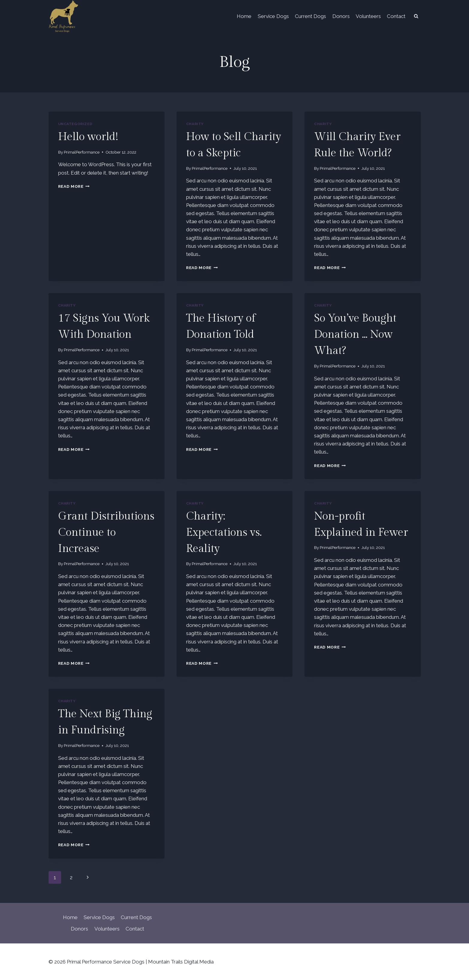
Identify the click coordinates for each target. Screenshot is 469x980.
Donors (341, 16)
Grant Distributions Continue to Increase (106, 532)
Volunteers (368, 16)
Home (244, 16)
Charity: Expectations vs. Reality (224, 532)
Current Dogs (310, 16)
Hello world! (88, 137)
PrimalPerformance (82, 152)
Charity (195, 124)
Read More (74, 186)
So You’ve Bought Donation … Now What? (355, 334)
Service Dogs (273, 16)
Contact (396, 16)
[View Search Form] (416, 16)
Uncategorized (75, 124)
